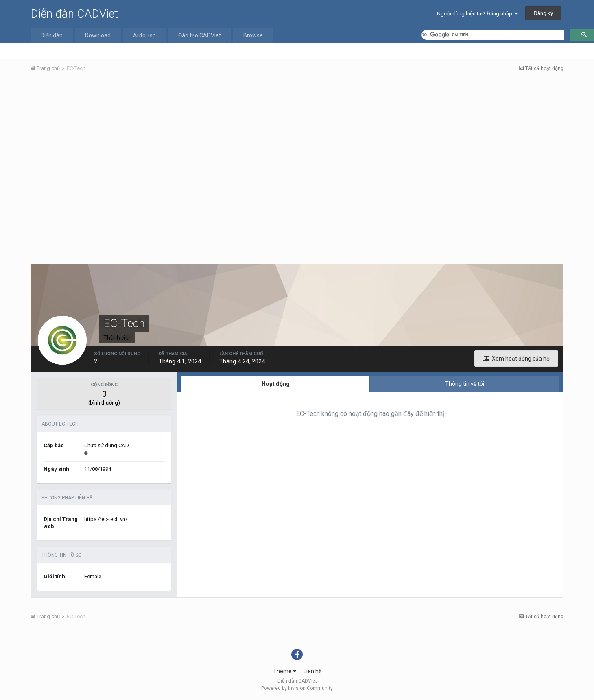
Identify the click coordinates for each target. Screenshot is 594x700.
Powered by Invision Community (297, 688)
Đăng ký (543, 13)
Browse (253, 35)
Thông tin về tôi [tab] (465, 384)
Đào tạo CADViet (200, 35)
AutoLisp (144, 35)
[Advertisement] (297, 140)
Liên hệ (312, 671)
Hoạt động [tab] (276, 384)
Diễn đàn (52, 35)
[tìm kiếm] (493, 35)
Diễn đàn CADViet (74, 14)
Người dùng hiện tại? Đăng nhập (477, 14)
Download (98, 35)
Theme (285, 671)
